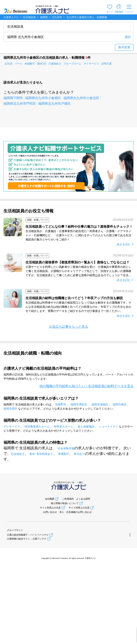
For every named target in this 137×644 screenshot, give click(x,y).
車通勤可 (64, 454)
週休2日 (42, 64)
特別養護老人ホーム (37, 427)
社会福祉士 (18, 454)
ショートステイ (108, 427)
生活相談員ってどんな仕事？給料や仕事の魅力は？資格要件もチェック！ (79, 227)
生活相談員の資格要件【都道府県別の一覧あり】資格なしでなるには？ (77, 262)
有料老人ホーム (64, 427)
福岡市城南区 (100, 405)
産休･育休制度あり (41, 454)
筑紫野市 (61, 405)
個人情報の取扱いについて (65, 503)
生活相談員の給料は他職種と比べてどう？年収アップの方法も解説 (74, 298)
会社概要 (50, 499)
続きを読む (124, 244)
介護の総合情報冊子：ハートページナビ (28, 535)
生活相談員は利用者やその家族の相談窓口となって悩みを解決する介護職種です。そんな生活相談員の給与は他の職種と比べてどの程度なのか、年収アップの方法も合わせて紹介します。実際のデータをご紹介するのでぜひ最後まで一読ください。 (78, 307)
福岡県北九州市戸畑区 (54, 104)
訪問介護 (106, 64)
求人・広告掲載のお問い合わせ (76, 512)
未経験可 (30, 64)
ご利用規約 (68, 499)
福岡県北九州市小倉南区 (43, 98)
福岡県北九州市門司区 (20, 104)
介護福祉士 (55, 64)
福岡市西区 (10, 409)
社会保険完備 (66, 448)
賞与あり (79, 454)
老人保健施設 (86, 427)
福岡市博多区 (79, 405)
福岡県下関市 (13, 98)
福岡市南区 (120, 405)
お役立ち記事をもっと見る (69, 327)
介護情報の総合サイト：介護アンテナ (27, 539)
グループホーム (72, 64)
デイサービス (91, 64)
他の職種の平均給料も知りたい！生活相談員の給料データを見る (86, 386)
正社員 (8, 64)
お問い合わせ (50, 512)
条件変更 (124, 47)
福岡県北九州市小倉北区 (81, 98)
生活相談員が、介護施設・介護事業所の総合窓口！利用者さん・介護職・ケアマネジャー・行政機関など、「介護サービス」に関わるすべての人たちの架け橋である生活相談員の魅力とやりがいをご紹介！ (78, 235)
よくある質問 (83, 499)
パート (18, 64)
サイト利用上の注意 (50, 508)
